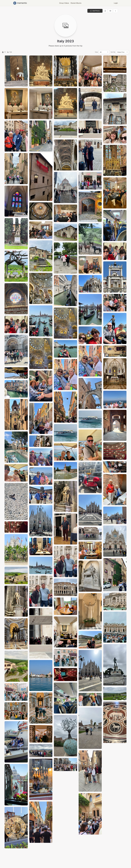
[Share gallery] (105, 11)
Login (116, 3)
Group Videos (64, 3)
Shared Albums (76, 3)
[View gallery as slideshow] (110, 11)
